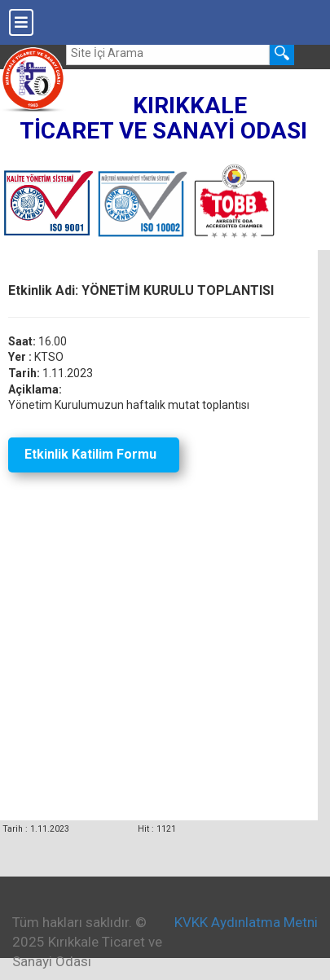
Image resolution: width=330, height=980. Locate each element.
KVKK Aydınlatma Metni (246, 922)
